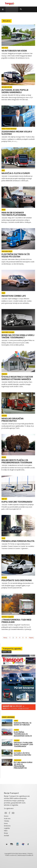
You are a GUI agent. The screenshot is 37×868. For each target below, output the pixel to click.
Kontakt (6, 836)
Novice (6, 816)
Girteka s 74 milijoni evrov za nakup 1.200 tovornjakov (23, 744)
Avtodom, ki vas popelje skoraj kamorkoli (15, 91)
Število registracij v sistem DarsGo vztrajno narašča (17, 378)
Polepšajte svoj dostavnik (17, 580)
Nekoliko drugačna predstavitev (12, 420)
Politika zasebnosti (11, 855)
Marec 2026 (7, 652)
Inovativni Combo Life (14, 296)
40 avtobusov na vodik (14, 51)
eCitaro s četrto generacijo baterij (22, 754)
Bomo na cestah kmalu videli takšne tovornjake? (18, 336)
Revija (6, 833)
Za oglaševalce (9, 808)
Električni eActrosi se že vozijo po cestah (16, 255)
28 (32, 855)
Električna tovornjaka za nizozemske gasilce (23, 734)
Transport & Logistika (12, 649)
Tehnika (6, 821)
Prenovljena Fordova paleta (18, 541)
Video (6, 831)
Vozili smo (7, 818)
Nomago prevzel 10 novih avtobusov (23, 724)
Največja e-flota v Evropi (16, 173)
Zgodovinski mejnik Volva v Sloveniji (17, 133)
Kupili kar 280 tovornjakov (17, 502)
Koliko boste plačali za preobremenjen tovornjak (17, 461)
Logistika (7, 828)
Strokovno (7, 826)
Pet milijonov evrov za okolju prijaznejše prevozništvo (23, 765)
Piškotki (30, 854)
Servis (6, 823)
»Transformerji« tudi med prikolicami (16, 621)
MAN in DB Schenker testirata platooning (14, 214)
